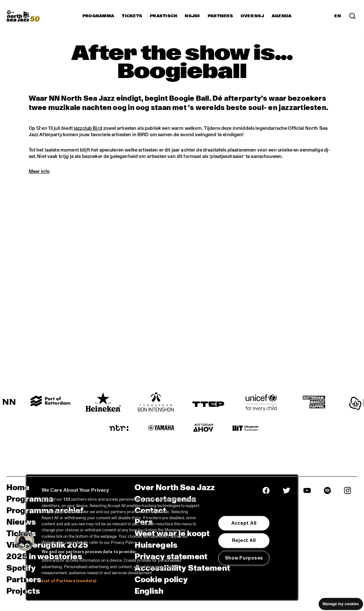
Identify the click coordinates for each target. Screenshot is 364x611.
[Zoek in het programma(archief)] (352, 16)
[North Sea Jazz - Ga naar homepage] (23, 16)
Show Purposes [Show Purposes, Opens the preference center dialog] (244, 558)
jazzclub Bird (88, 128)
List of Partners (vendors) (69, 581)
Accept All (244, 523)
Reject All (244, 540)
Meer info (39, 171)
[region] (162, 537)
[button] (25, 541)
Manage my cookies (341, 604)
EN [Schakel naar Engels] (338, 16)
